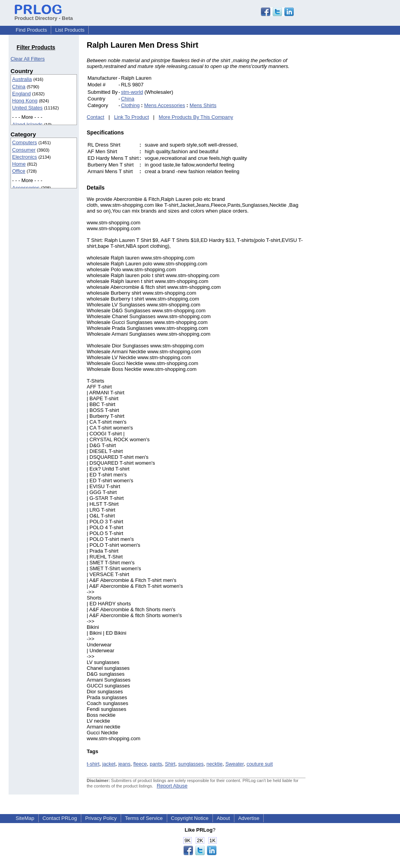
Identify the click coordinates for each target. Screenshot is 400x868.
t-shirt (93, 764)
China (19, 87)
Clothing (130, 105)
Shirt (170, 764)
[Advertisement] (358, 158)
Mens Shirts (203, 105)
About (223, 818)
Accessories (26, 188)
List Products (70, 30)
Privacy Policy (101, 818)
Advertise (249, 818)
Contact (96, 117)
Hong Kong (25, 101)
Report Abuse (172, 786)
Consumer (24, 150)
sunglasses (191, 764)
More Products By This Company (196, 117)
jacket (109, 764)
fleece (140, 764)
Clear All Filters (28, 59)
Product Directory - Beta (44, 15)
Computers (25, 142)
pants (156, 764)
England (21, 94)
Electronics (25, 157)
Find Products (31, 30)
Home (19, 164)
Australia (22, 79)
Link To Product (131, 117)
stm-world (132, 92)
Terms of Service (144, 818)
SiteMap (25, 818)
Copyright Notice (190, 818)
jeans (124, 764)
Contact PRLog (60, 818)
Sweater (235, 764)
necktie (214, 764)
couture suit (260, 764)
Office (19, 171)
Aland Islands (27, 124)
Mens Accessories (165, 105)
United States (27, 108)
